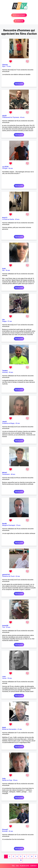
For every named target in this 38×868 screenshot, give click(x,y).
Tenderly (5, 371)
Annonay (5, 372)
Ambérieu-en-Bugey (8, 423)
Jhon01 (5, 422)
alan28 (4, 116)
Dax (3, 270)
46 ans (22, 117)
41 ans (20, 729)
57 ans (10, 321)
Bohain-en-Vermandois (9, 729)
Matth (4, 728)
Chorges (5, 168)
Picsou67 (5, 830)
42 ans (18, 423)
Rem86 (4, 524)
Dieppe (4, 321)
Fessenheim (6, 474)
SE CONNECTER (19, 21)
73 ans (9, 66)
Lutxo (4, 677)
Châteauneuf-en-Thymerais (11, 117)
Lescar (4, 678)
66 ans (11, 168)
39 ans (18, 525)
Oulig (4, 779)
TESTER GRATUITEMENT (19, 15)
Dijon (4, 66)
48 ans (13, 474)
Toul (4, 627)
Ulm (3, 320)
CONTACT (33, 866)
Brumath (5, 831)
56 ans (8, 270)
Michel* (5, 473)
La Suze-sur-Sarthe (8, 219)
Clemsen (5, 65)
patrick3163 (6, 575)
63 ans (18, 576)
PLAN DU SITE (25, 866)
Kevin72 (5, 218)
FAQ (13, 866)
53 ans (8, 627)
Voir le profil (19, 84)
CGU (17, 866)
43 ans (17, 219)
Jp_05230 (5, 167)
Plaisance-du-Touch (8, 576)
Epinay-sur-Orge (7, 780)
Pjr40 (4, 269)
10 (21, 860)
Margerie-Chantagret (9, 525)
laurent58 (5, 626)
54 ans (11, 372)
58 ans (15, 780)
